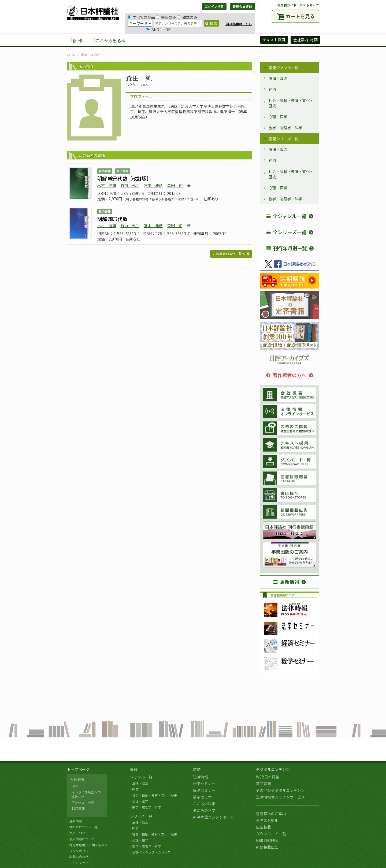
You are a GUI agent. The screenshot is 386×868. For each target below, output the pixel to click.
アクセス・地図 (83, 802)
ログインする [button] (214, 6)
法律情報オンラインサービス (280, 797)
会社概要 (77, 780)
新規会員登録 (242, 6)
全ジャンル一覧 (286, 216)
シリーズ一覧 (141, 816)
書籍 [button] (142, 40)
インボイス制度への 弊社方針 (85, 794)
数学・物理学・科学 (285, 128)
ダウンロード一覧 (271, 834)
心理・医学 (278, 117)
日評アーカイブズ (236, 40)
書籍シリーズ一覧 (283, 139)
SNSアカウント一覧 (83, 827)
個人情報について (82, 839)
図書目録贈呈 (267, 840)
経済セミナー (204, 790)
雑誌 (197, 769)
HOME (71, 55)
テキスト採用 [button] (274, 40)
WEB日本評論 (268, 777)
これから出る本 (110, 40)
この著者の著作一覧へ (229, 254)
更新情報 (286, 582)
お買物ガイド (287, 5)
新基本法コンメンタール (214, 817)
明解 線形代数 (112, 219)
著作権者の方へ (286, 375)
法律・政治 (278, 78)
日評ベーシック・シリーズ (151, 852)
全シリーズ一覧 (286, 232)
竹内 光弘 (130, 185)
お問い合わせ (79, 857)
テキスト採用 (267, 820)
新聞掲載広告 (267, 847)
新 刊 (77, 40)
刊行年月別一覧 (286, 248)
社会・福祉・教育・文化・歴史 (291, 103)
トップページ (78, 769)
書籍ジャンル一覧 (283, 68)
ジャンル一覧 (141, 777)
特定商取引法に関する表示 (88, 845)
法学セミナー (204, 784)
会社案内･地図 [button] (305, 40)
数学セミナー (204, 797)
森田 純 (175, 185)
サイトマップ (309, 5)
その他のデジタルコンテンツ (280, 790)
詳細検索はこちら (239, 24)
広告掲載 (263, 827)
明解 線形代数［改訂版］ (124, 178)
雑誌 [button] (160, 40)
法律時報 (201, 777)
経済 (272, 89)
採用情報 (78, 808)
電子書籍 (263, 784)
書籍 (134, 769)
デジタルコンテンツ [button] (193, 40)
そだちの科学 (204, 810)
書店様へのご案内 (271, 814)
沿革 (75, 786)
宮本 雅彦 (153, 185)
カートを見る (300, 16)
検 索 (211, 23)
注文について (79, 833)
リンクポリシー (80, 851)
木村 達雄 (107, 185)
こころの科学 (204, 804)
